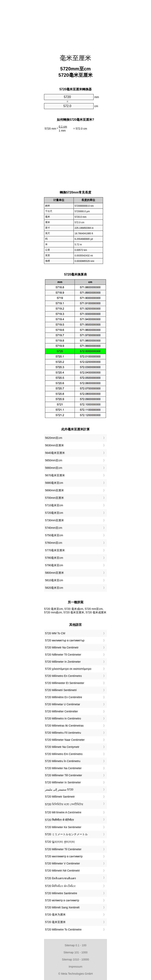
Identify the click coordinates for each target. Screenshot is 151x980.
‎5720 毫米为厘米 (55, 915)
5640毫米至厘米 (55, 453)
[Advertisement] (75, 25)
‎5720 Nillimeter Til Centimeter (63, 655)
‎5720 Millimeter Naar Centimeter (65, 740)
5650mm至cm (54, 460)
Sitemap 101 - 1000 (75, 952)
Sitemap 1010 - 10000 (75, 959)
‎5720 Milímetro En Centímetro (63, 676)
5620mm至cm (54, 438)
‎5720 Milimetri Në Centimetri (62, 871)
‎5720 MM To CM (55, 633)
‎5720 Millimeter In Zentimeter (63, 662)
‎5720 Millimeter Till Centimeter (64, 775)
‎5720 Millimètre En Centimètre (64, 697)
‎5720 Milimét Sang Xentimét (62, 907)
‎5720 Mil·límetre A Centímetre (63, 812)
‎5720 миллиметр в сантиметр (64, 856)
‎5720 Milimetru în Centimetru (63, 761)
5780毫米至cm (54, 558)
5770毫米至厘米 (55, 550)
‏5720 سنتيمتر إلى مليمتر (59, 789)
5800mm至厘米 (54, 573)
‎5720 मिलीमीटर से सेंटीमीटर (59, 820)
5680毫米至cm (54, 483)
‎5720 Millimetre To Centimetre (63, 930)
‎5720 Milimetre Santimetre (61, 893)
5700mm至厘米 (54, 498)
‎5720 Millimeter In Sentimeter (63, 782)
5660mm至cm (54, 468)
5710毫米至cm (54, 505)
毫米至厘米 (75, 58)
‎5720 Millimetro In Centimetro (63, 718)
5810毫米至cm (54, 580)
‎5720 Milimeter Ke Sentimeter (63, 827)
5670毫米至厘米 (55, 475)
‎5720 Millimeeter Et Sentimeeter (65, 683)
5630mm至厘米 (54, 445)
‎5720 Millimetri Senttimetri (61, 690)
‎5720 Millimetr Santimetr (60, 797)
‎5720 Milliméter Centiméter (61, 711)
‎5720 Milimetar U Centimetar (63, 704)
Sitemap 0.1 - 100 (76, 945)
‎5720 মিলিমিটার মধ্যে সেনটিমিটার (64, 804)
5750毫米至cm (54, 535)
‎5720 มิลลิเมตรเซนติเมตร (61, 878)
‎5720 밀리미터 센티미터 (60, 842)
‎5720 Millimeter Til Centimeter (63, 849)
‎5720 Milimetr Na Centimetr (62, 647)
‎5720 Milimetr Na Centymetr (62, 747)
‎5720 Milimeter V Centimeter (62, 863)
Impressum (75, 967)
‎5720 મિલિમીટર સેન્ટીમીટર (60, 886)
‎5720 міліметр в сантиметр (62, 900)
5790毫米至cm (54, 565)
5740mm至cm (54, 528)
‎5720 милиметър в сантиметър (65, 640)
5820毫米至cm (54, 588)
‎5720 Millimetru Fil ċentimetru (63, 733)
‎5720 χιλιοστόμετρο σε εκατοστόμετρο (68, 669)
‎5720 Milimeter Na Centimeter (63, 768)
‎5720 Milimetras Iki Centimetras (64, 726)
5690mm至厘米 (54, 490)
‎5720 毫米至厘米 (55, 922)
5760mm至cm (54, 543)
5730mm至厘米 (54, 520)
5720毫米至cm (54, 513)
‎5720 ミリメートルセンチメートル (66, 834)
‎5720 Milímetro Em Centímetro (64, 754)
